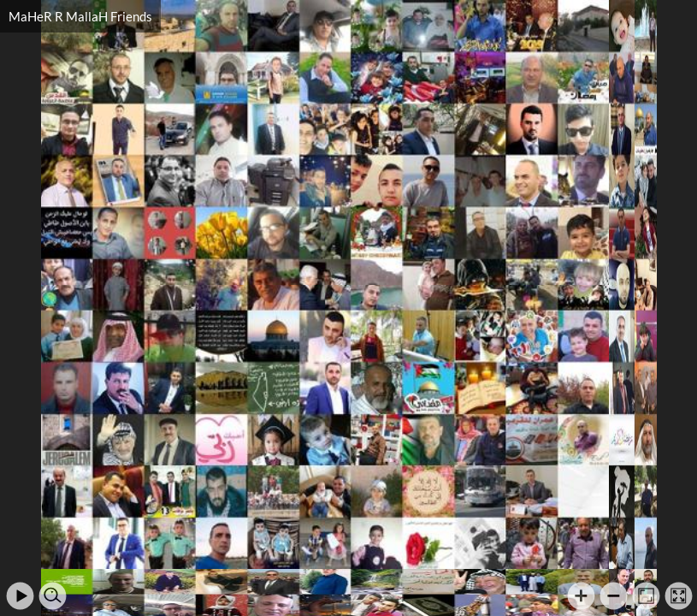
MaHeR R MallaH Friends (80, 16)
